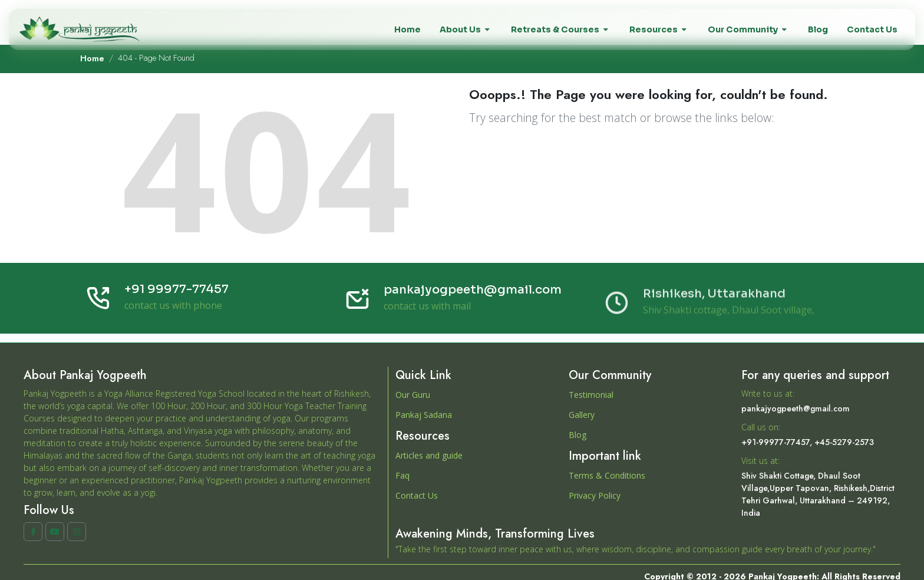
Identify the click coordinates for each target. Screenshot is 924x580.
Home (92, 58)
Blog (577, 435)
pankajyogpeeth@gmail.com (473, 296)
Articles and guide (429, 455)
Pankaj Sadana (424, 415)
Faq (402, 475)
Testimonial (591, 395)
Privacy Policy (595, 495)
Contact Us (417, 495)
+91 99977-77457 (176, 290)
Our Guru (413, 395)
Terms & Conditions (607, 475)
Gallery (582, 415)
